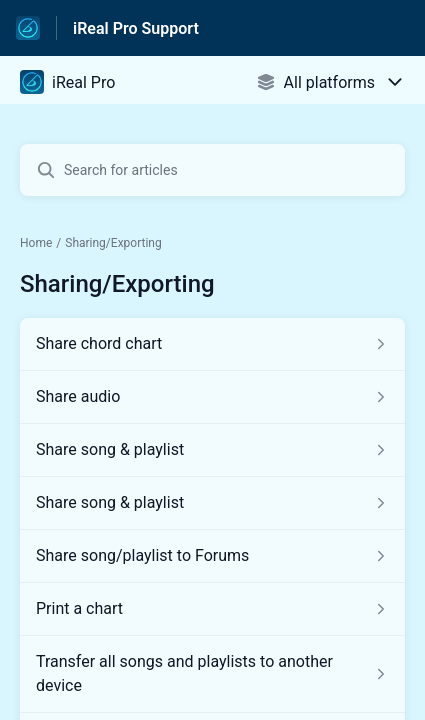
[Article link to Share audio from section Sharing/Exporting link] (212, 397)
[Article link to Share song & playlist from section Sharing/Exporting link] (212, 450)
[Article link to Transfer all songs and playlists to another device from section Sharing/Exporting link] (212, 674)
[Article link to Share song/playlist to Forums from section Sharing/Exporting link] (212, 556)
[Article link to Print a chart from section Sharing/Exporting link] (212, 609)
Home (36, 243)
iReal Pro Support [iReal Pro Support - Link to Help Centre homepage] (136, 28)
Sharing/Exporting (113, 243)
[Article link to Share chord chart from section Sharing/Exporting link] (212, 344)
